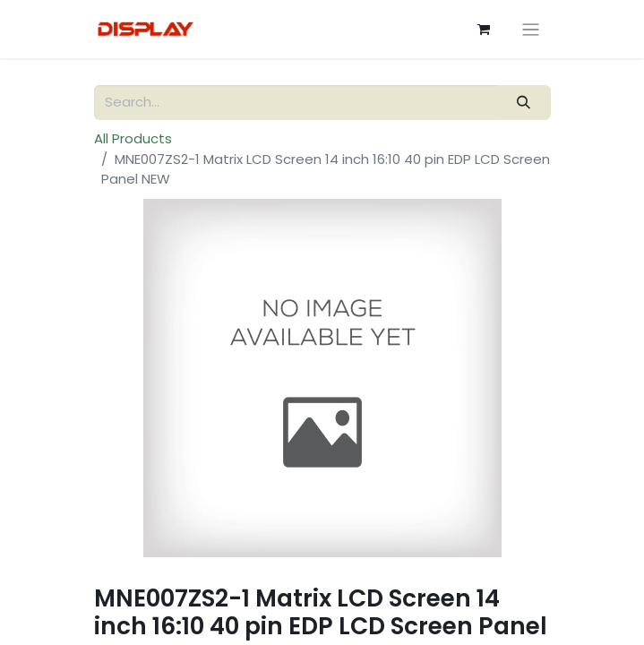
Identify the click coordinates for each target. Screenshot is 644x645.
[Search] (523, 103)
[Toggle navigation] (531, 29)
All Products (133, 138)
